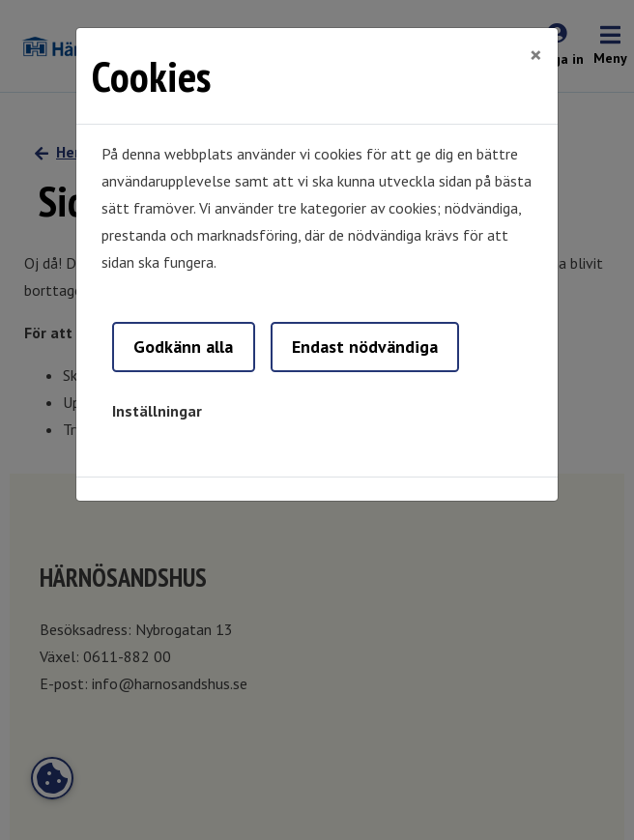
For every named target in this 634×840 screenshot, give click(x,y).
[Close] (536, 55)
